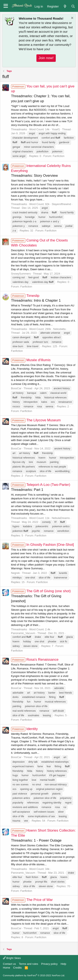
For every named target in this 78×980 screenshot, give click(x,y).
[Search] (73, 6)
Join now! (46, 58)
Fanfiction (58, 156)
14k (47, 129)
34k (47, 869)
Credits (17, 968)
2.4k (48, 629)
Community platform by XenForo (34, 975)
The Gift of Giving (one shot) (41, 591)
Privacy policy (49, 964)
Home (7, 968)
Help (64, 964)
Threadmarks (19, 129)
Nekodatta (59, 329)
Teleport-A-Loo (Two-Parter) (41, 485)
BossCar (16, 388)
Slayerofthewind (61, 204)
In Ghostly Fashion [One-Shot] (42, 545)
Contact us (9, 964)
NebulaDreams (61, 518)
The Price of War (32, 900)
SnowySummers (21, 274)
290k (48, 329)
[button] (6, 6)
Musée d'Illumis (31, 360)
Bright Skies (12, 958)
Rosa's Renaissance (35, 660)
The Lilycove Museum (36, 420)
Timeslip (25, 296)
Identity (24, 729)
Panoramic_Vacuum (23, 633)
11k (47, 518)
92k (47, 204)
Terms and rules (28, 964)
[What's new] (65, 6)
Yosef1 (56, 129)
